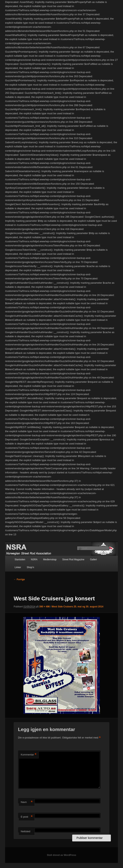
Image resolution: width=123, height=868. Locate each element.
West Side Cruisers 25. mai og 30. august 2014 (77, 607)
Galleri (93, 560)
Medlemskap (50, 560)
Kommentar (29, 755)
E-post (27, 817)
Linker (18, 567)
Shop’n (30, 567)
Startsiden (20, 560)
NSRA (34, 560)
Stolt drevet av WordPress (61, 855)
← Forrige (19, 579)
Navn (27, 802)
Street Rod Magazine (73, 560)
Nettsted (26, 831)
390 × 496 (45, 607)
